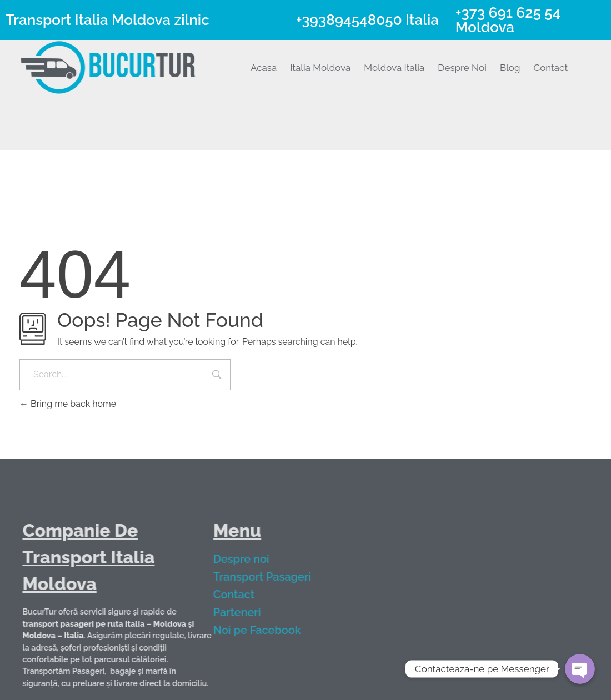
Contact (241, 595)
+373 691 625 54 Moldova (508, 20)
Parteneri (244, 612)
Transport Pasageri (269, 577)
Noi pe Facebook (264, 630)
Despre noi (248, 559)
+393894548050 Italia (367, 20)
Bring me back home (68, 404)
